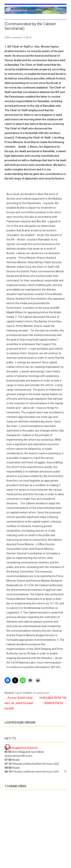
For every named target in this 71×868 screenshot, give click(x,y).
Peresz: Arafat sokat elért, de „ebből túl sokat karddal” (19, 703)
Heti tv (10, 738)
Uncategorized (41, 693)
